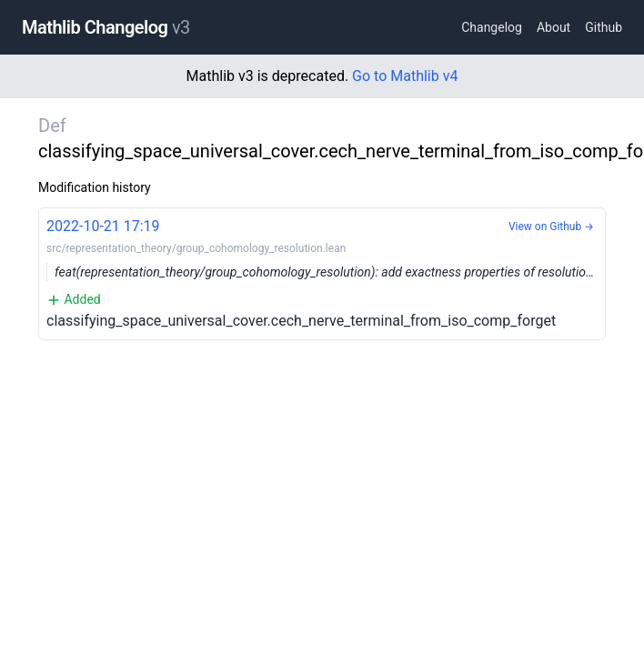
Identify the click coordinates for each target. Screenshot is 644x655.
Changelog (492, 27)
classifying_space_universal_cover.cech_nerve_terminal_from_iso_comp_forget (326, 272)
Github (604, 27)
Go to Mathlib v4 (405, 76)
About (553, 27)
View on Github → (551, 227)
